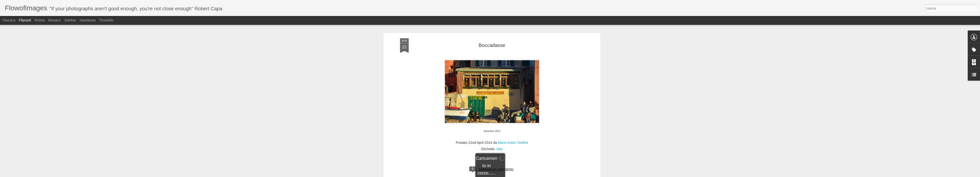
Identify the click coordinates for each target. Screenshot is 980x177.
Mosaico (54, 20)
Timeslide (106, 20)
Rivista (39, 20)
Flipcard (25, 20)
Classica (9, 20)
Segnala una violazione (525, 174)
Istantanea (88, 20)
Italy (500, 114)
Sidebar (70, 20)
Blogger (505, 174)
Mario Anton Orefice (513, 108)
